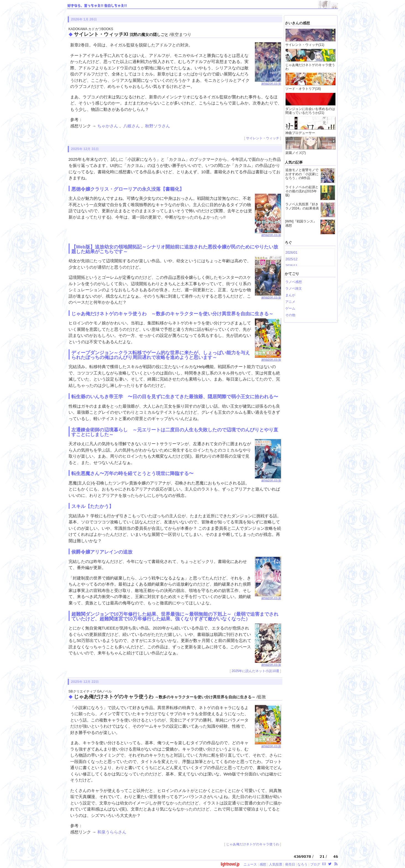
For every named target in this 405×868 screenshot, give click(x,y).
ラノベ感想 (294, 282)
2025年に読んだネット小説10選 (255, 671)
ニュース (250, 864)
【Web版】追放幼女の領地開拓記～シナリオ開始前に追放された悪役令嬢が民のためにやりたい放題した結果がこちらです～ (175, 249)
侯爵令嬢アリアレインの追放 (102, 552)
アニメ (290, 302)
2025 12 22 (85, 682)
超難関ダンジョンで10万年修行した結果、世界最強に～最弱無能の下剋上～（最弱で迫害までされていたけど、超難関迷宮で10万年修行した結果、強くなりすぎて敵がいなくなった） (175, 616)
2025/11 (292, 266)
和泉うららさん (112, 832)
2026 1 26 (84, 19)
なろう (302, 864)
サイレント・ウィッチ (263, 138)
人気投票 (276, 864)
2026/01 (292, 253)
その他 (290, 315)
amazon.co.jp (268, 82)
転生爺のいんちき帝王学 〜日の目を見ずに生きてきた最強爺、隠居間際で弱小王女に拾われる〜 (175, 397)
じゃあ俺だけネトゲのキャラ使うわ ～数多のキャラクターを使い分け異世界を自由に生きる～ (172, 314)
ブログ (315, 864)
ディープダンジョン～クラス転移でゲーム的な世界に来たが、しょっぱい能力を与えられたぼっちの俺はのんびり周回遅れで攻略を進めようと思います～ (161, 355)
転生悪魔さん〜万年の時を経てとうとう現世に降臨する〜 (132, 473)
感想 (263, 864)
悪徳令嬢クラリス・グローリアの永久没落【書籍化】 (128, 189)
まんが (290, 295)
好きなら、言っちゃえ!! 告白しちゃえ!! (97, 6)
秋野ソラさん (158, 126)
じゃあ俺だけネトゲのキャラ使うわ (253, 844)
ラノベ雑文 (294, 289)
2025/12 (292, 259)
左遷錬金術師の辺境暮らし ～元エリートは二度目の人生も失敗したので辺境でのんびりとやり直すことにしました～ (175, 432)
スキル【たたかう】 (92, 506)
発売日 (290, 864)
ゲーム (290, 308)
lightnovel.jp (230, 864)
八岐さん (132, 126)
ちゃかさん (108, 126)
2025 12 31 (85, 149)
